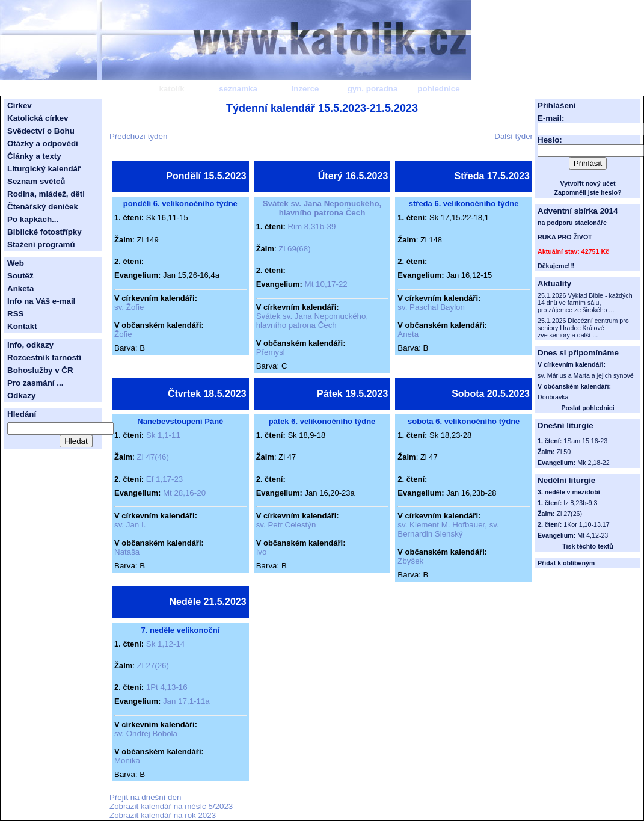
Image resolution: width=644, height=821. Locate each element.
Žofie (123, 334)
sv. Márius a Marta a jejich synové (586, 375)
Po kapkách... (33, 219)
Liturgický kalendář (44, 169)
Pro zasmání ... (35, 383)
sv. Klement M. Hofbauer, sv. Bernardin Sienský (448, 529)
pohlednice (438, 89)
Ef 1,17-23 (165, 479)
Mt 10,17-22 (326, 284)
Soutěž (20, 276)
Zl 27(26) (153, 666)
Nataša (127, 552)
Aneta (408, 334)
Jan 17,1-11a (186, 701)
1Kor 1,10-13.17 (586, 524)
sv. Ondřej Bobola (146, 733)
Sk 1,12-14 (165, 644)
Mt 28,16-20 (184, 493)
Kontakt (22, 326)
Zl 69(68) (294, 249)
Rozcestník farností (44, 358)
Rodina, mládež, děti (46, 194)
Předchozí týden (138, 136)
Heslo (548, 140)
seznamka (238, 89)
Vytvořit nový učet (588, 183)
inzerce (305, 89)
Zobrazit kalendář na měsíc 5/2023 (171, 806)
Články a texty (34, 156)
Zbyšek (410, 561)
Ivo (262, 552)
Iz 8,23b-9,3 (580, 503)
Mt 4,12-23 (593, 535)
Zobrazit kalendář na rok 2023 (163, 815)
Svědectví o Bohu (41, 131)
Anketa (20, 288)
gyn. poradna (373, 89)
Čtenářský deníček (43, 207)
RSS (15, 314)
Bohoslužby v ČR (40, 370)
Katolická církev (38, 118)
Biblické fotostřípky (44, 232)
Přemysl (271, 352)
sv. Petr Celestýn (286, 525)
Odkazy (21, 395)
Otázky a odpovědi (43, 143)
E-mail (550, 118)
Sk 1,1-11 (163, 435)
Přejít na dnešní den (145, 797)
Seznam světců (36, 181)
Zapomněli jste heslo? (588, 192)
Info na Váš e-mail (41, 301)
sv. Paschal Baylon (431, 307)
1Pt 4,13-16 (167, 687)
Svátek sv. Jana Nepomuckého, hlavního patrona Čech (322, 208)
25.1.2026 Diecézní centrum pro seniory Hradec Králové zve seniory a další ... (583, 328)
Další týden (514, 136)
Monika (127, 761)
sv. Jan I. (130, 525)
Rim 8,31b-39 (311, 226)
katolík (171, 89)
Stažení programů (41, 244)
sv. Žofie (129, 307)
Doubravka (553, 397)
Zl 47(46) (153, 457)
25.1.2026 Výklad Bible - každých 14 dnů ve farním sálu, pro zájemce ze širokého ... (585, 303)
